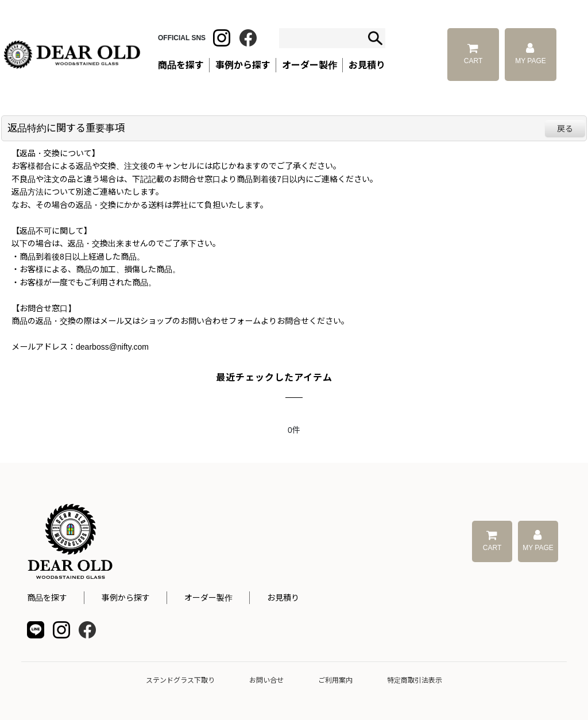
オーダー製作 (310, 65)
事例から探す (126, 598)
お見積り (283, 598)
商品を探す (47, 598)
